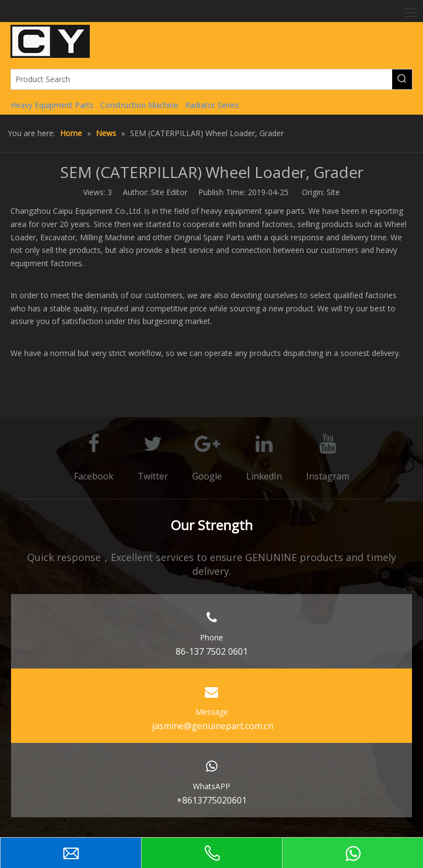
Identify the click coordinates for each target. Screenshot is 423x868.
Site (333, 192)
